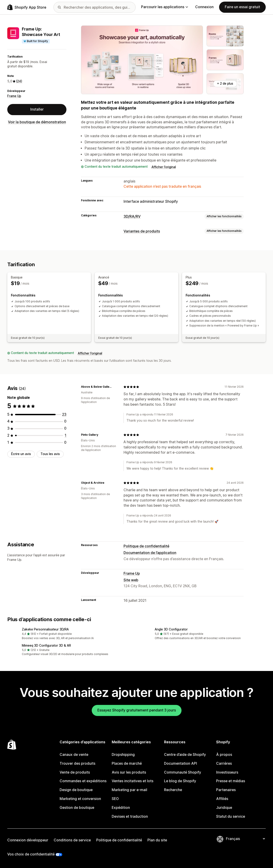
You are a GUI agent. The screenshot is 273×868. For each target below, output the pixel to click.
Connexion (204, 7)
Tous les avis (50, 454)
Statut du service (231, 816)
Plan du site (157, 840)
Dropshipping (123, 755)
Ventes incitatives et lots (133, 781)
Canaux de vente (74, 755)
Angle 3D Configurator (171, 629)
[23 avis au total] (64, 414)
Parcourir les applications (164, 7)
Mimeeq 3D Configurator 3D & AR (46, 645)
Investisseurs (227, 772)
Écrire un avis (21, 454)
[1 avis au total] (66, 435)
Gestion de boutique (77, 808)
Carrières (224, 763)
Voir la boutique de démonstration (37, 122)
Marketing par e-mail (129, 790)
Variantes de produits (142, 231)
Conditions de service (72, 840)
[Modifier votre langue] (245, 839)
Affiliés (222, 799)
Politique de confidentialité (146, 546)
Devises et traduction (130, 816)
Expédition (121, 808)
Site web (131, 580)
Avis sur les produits (129, 772)
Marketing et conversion (80, 799)
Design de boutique (76, 790)
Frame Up (14, 96)
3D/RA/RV (132, 216)
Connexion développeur (28, 840)
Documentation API (181, 763)
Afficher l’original (164, 167)
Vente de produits (75, 772)
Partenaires (226, 790)
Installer (37, 109)
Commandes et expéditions (83, 781)
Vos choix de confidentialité (31, 854)
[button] (70, 634)
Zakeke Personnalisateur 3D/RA (45, 629)
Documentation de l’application (150, 553)
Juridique (224, 808)
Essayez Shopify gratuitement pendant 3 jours (137, 710)
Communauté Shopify (183, 772)
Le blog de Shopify (180, 781)
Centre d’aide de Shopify (185, 755)
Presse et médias (231, 781)
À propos (224, 755)
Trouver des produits (77, 763)
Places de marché (127, 763)
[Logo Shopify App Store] (27, 7)
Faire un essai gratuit (242, 7)
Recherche (173, 790)
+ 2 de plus (225, 84)
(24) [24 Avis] (19, 81)
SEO (115, 799)
